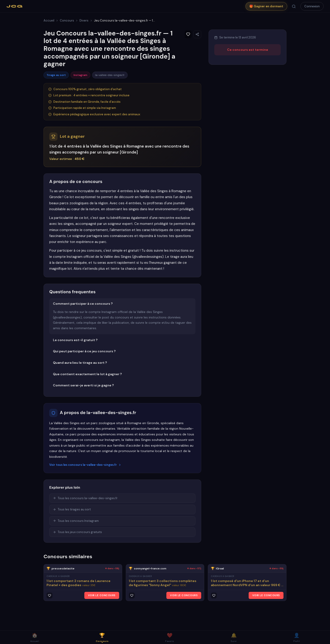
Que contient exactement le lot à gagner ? (87, 374)
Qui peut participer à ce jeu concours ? (84, 351)
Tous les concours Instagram (76, 521)
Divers (84, 20)
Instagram (80, 75)
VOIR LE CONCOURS (102, 595)
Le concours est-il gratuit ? (75, 340)
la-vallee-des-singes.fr (110, 75)
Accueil (49, 20)
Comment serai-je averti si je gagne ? (83, 385)
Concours (67, 20)
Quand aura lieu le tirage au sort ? (80, 363)
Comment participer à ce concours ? (83, 304)
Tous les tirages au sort (72, 509)
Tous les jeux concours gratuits (77, 532)
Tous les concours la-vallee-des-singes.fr (85, 498)
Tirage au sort (56, 75)
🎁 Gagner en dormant (266, 6)
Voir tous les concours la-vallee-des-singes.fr (85, 465)
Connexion (312, 6)
